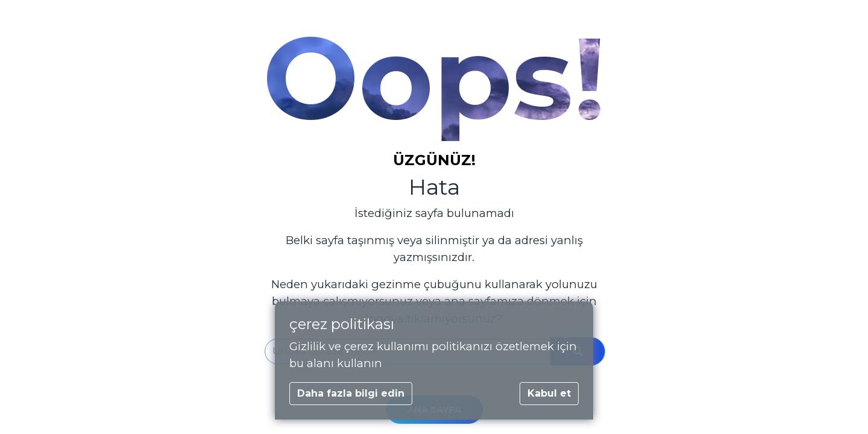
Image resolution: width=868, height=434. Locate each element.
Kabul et (549, 393)
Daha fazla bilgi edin (351, 393)
